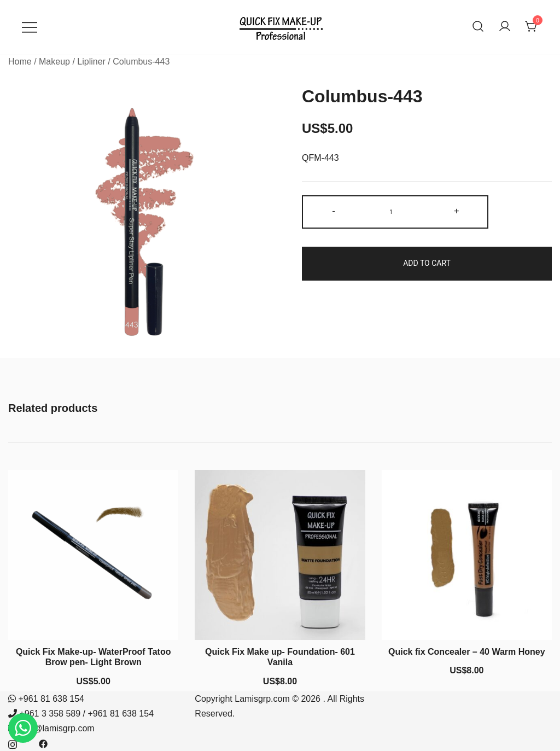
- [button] (334, 211)
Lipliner (91, 62)
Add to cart (427, 263)
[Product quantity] (395, 212)
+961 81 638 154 (51, 699)
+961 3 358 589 (50, 714)
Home (20, 62)
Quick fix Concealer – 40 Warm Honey (467, 652)
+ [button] (457, 211)
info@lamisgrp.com (57, 728)
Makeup (54, 62)
